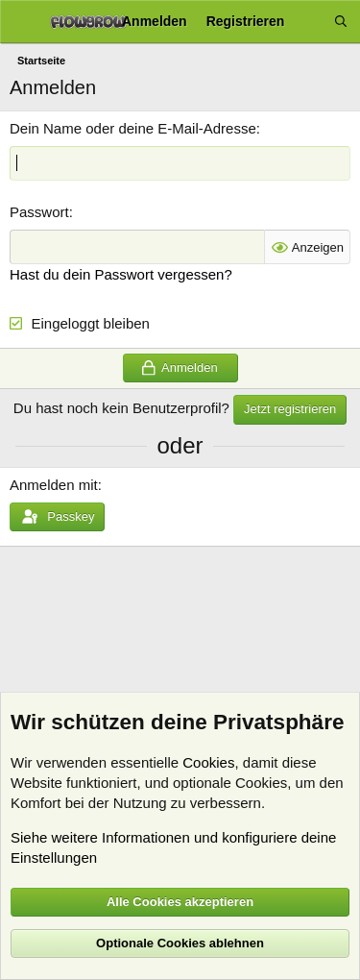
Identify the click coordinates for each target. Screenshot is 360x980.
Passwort (39, 212)
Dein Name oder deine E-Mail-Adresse (133, 128)
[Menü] (22, 22)
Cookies (208, 762)
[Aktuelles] (309, 22)
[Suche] (341, 22)
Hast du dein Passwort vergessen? (121, 274)
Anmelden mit (54, 485)
